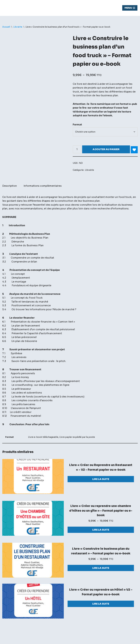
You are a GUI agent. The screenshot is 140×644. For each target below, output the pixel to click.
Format (77, 125)
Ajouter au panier (106, 150)
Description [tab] (10, 186)
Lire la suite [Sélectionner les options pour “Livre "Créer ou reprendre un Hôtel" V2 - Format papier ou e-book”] (101, 605)
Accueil (6, 27)
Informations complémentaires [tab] (43, 186)
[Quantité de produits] (77, 150)
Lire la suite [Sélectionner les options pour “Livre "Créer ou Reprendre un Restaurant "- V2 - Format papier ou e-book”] (101, 480)
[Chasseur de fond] (13, 8)
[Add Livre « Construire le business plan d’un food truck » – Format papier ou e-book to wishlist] (134, 150)
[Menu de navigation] (130, 8)
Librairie (18, 27)
